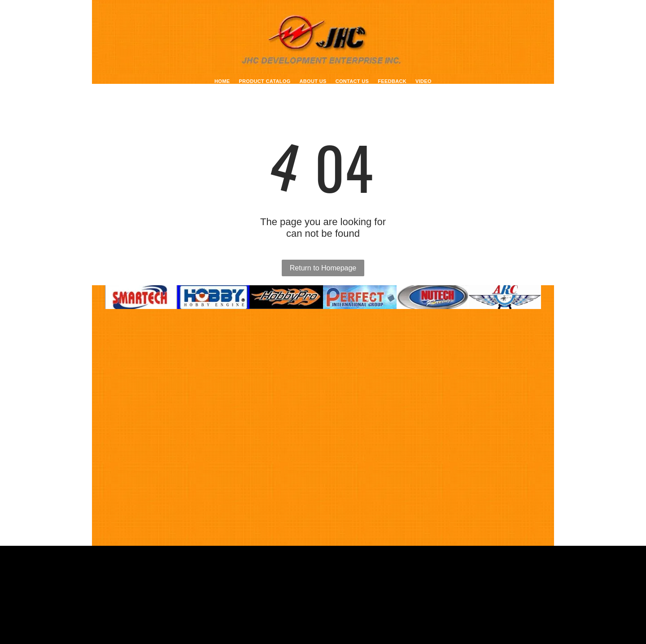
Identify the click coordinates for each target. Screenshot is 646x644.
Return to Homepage (323, 268)
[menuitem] (222, 81)
